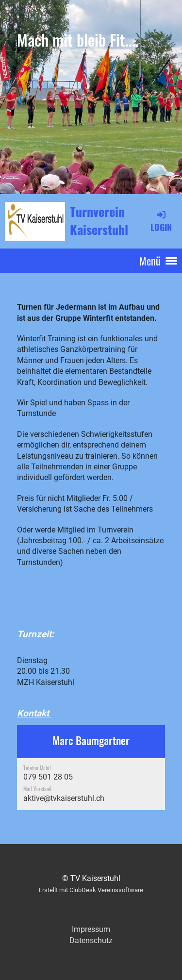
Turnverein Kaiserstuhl (99, 221)
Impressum (91, 929)
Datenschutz (91, 940)
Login (161, 221)
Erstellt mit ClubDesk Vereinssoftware (91, 890)
